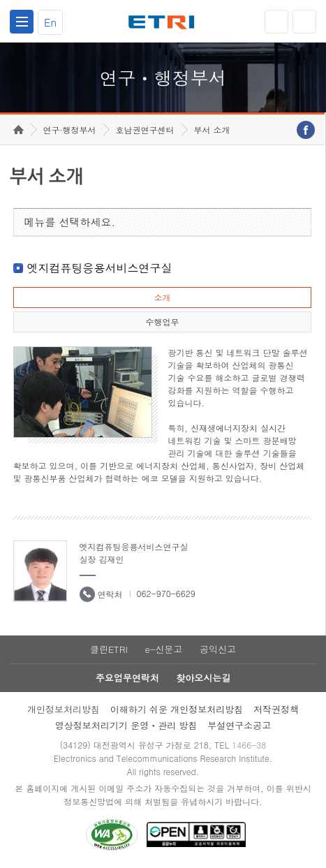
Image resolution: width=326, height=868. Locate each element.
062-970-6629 (166, 593)
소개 (162, 297)
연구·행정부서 (70, 130)
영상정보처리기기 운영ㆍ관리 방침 (126, 725)
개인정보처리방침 (64, 709)
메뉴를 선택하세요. (70, 222)
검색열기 (304, 22)
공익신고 (218, 649)
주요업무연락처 (127, 678)
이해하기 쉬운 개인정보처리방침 (177, 709)
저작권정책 (276, 709)
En (50, 22)
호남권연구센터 (145, 130)
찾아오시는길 (203, 678)
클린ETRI (109, 649)
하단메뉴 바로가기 (0, 0)
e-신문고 (163, 649)
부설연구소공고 (239, 725)
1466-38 (249, 745)
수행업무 (162, 322)
